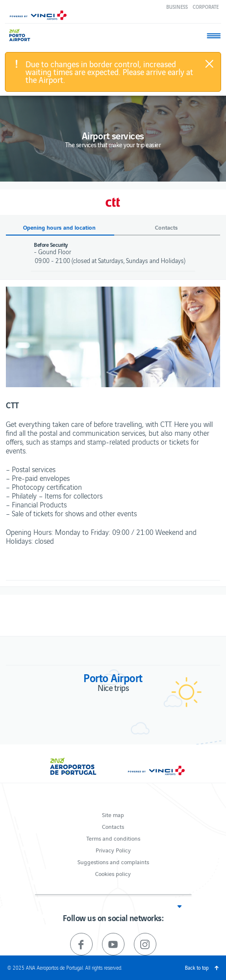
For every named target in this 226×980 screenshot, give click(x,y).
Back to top (197, 967)
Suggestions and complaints (113, 861)
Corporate (206, 7)
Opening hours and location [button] (59, 227)
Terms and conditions (113, 838)
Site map (113, 814)
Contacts (113, 826)
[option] (113, 337)
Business (177, 7)
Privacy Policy (113, 850)
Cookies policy (113, 873)
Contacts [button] (166, 227)
